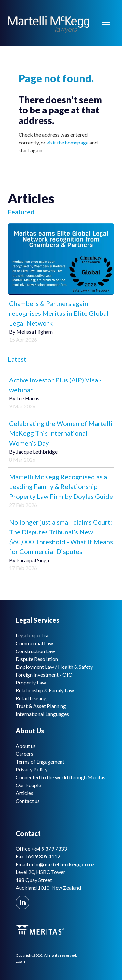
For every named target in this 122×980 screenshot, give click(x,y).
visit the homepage (68, 142)
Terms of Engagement (40, 761)
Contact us (28, 801)
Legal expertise (33, 635)
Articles (24, 793)
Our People (28, 785)
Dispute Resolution (37, 659)
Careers (24, 754)
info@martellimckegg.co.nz (62, 864)
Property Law (31, 682)
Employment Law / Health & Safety (54, 667)
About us (26, 746)
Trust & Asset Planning (41, 706)
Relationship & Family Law (45, 690)
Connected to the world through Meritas (61, 777)
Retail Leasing (31, 698)
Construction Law (35, 651)
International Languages (42, 714)
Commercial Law (34, 643)
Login (20, 961)
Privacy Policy (32, 769)
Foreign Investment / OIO (44, 675)
